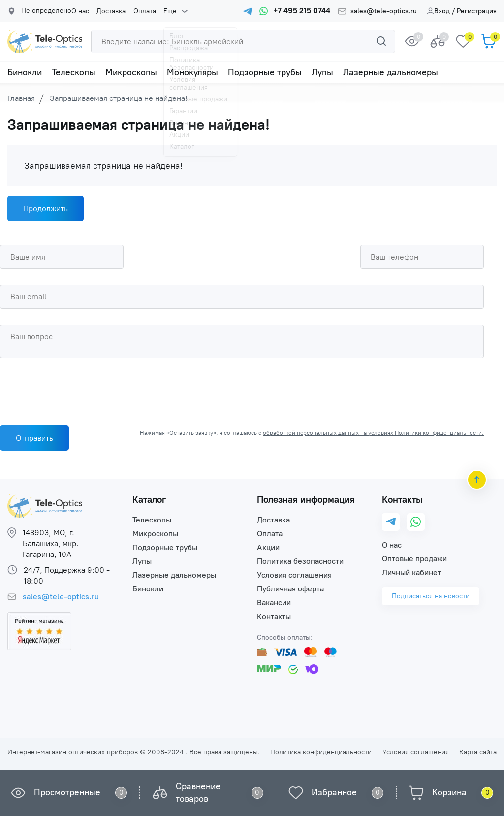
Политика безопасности (300, 561)
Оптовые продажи (414, 559)
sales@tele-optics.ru (384, 11)
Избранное (334, 792)
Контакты (274, 616)
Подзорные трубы (265, 72)
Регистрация (477, 11)
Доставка (111, 11)
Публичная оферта (290, 589)
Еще (170, 11)
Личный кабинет (411, 572)
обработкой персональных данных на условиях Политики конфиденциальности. (373, 433)
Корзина (449, 792)
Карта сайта (478, 752)
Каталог (149, 500)
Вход (438, 11)
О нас (80, 11)
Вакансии (274, 603)
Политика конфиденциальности (321, 752)
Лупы (322, 72)
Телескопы (74, 72)
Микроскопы (131, 72)
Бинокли (25, 72)
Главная (21, 98)
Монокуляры (192, 72)
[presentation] (75, 389)
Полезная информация (306, 500)
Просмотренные (67, 792)
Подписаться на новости (431, 596)
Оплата (144, 11)
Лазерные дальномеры (391, 72)
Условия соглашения (294, 575)
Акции (268, 547)
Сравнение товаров (198, 793)
